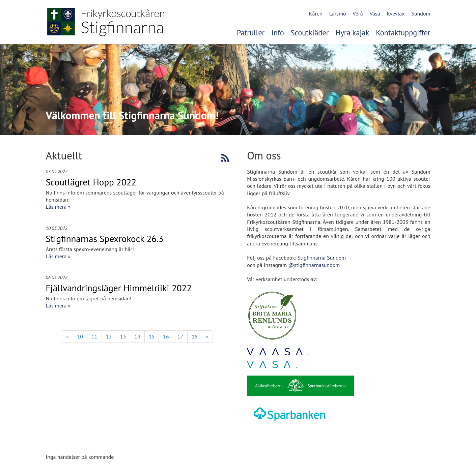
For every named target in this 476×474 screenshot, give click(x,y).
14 (137, 336)
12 (109, 336)
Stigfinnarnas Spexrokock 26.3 (105, 239)
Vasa (375, 13)
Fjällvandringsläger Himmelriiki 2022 (119, 288)
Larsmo (338, 13)
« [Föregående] (67, 336)
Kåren (316, 13)
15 (152, 336)
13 (123, 336)
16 (166, 336)
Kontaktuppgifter (403, 33)
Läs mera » (58, 207)
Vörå (358, 13)
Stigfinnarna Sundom (322, 258)
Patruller (251, 33)
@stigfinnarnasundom (314, 265)
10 (80, 336)
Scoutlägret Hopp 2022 (91, 182)
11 (94, 336)
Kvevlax (396, 13)
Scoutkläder (310, 33)
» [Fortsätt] (207, 336)
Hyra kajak (352, 33)
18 (194, 336)
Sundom (421, 13)
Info (278, 33)
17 (180, 336)
